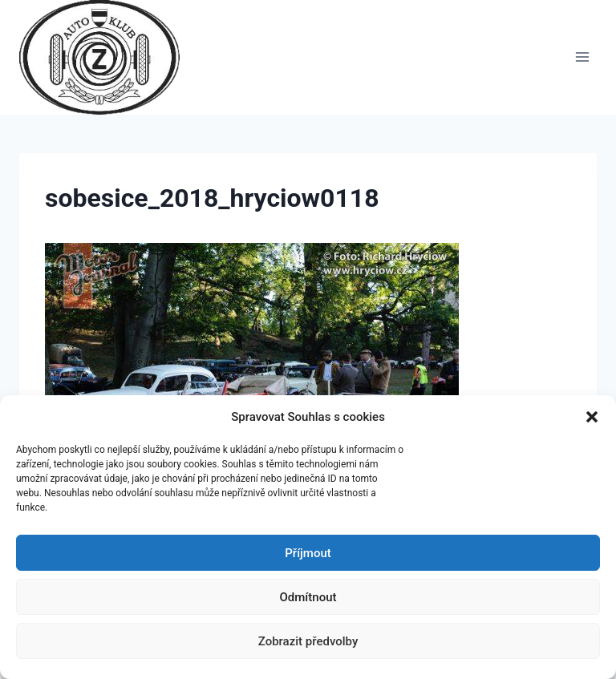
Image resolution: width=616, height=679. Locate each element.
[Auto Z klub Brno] (106, 57)
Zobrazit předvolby (308, 641)
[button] (592, 417)
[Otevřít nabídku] (582, 57)
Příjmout (308, 553)
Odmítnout (308, 597)
